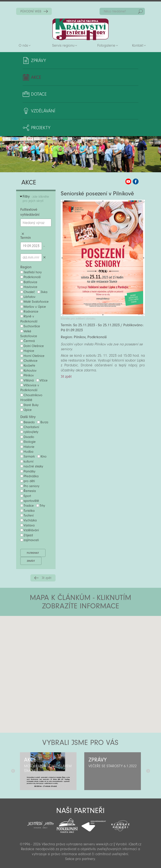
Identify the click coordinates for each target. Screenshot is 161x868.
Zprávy (38, 60)
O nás (23, 45)
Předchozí (13, 771)
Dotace (39, 94)
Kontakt (138, 45)
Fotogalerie (106, 45)
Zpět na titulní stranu (80, 29)
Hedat (140, 11)
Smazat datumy (45, 257)
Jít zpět (47, 578)
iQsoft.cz (135, 844)
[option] (48, 771)
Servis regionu (63, 45)
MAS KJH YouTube (128, 181)
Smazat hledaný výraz (23, 234)
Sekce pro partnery (80, 859)
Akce (36, 77)
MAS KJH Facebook (136, 181)
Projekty (41, 128)
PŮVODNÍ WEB (31, 11)
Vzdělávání (43, 111)
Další (148, 771)
